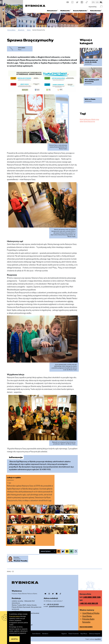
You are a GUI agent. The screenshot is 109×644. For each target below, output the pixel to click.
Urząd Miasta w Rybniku (91, 613)
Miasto (29, 30)
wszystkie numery (86, 627)
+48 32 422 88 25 (89, 603)
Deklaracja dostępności (95, 634)
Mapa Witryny (84, 634)
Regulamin (64, 634)
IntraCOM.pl (98, 639)
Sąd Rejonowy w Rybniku (89, 118)
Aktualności (21, 30)
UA (97, 2)
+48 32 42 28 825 (53, 604)
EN (93, 2)
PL (101, 2)
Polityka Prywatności (74, 634)
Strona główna (11, 30)
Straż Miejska (87, 616)
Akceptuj (14, 639)
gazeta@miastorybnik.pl (57, 606)
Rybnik (81, 118)
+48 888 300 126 (92, 597)
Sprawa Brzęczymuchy (89, 120)
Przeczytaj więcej (14, 616)
